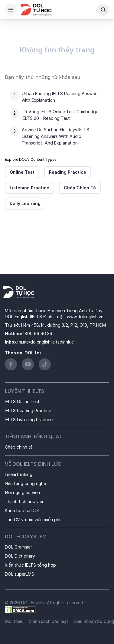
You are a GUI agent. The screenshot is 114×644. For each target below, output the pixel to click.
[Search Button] (103, 10)
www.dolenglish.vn (85, 317)
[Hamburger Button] (11, 10)
